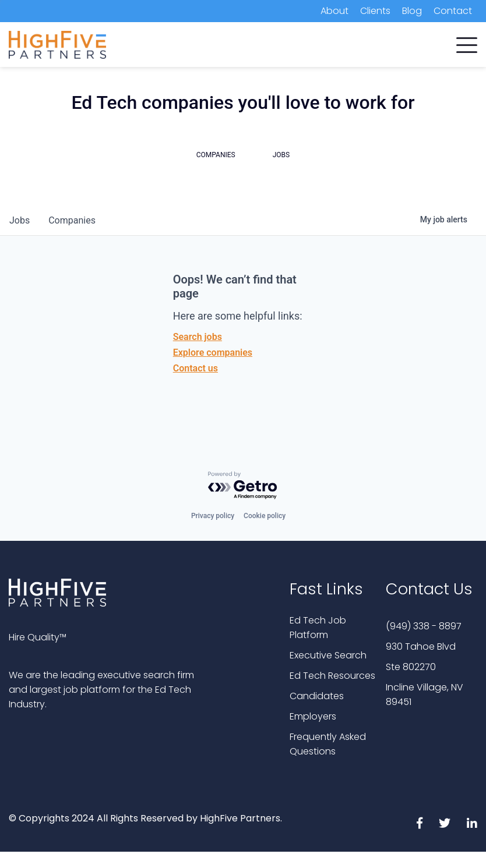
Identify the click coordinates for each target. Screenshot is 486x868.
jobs (20, 220)
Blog (412, 11)
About (334, 11)
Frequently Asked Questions (328, 744)
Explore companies (213, 352)
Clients (375, 11)
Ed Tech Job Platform (318, 628)
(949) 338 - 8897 (424, 626)
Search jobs (198, 337)
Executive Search (328, 655)
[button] (467, 42)
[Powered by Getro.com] (243, 486)
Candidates (317, 696)
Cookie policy (265, 516)
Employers (313, 716)
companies (72, 220)
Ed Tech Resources (332, 676)
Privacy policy (213, 516)
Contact (453, 11)
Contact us (196, 368)
